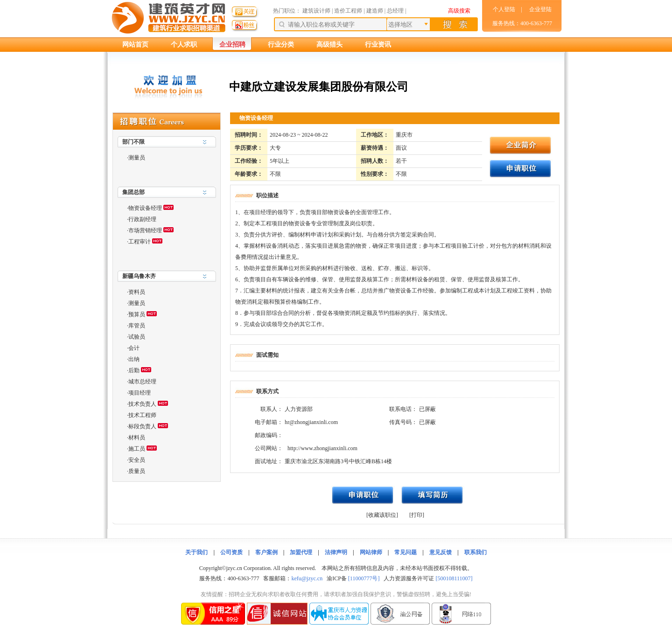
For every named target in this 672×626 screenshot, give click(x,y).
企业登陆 (540, 9)
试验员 (137, 337)
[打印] (417, 515)
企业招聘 (232, 45)
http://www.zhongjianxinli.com (322, 448)
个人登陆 (504, 9)
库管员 (137, 326)
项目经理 (140, 393)
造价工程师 (348, 11)
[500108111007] (454, 578)
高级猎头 (329, 45)
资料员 (137, 292)
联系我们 (476, 552)
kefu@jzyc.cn (307, 578)
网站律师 (371, 552)
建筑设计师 (317, 11)
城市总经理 (142, 382)
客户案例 (266, 552)
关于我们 (196, 552)
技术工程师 (142, 415)
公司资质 (231, 552)
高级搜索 (459, 11)
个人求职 (184, 45)
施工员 (137, 449)
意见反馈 (441, 552)
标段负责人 (142, 426)
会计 (134, 348)
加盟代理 (301, 552)
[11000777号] (364, 578)
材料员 (137, 438)
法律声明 (336, 552)
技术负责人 (142, 404)
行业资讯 (378, 45)
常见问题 (406, 552)
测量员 (137, 158)
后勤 (134, 370)
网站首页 (135, 45)
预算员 (137, 314)
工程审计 (140, 242)
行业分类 (281, 45)
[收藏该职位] (382, 515)
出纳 (134, 359)
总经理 (395, 11)
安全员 (137, 460)
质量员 (137, 471)
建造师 (375, 11)
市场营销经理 (145, 230)
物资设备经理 (145, 208)
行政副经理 (142, 219)
